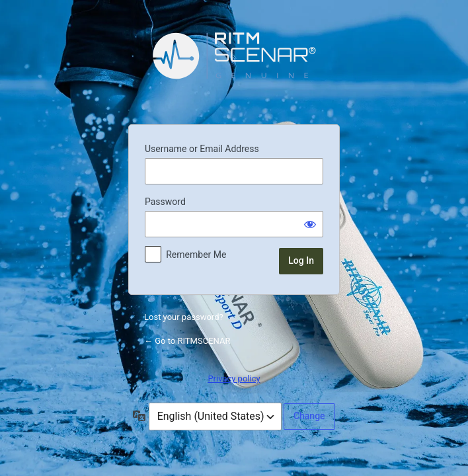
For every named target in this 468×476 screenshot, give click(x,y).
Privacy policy (234, 378)
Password (165, 202)
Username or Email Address (202, 149)
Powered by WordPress (234, 66)
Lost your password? (184, 317)
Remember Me (196, 255)
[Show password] (310, 224)
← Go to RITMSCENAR (187, 341)
